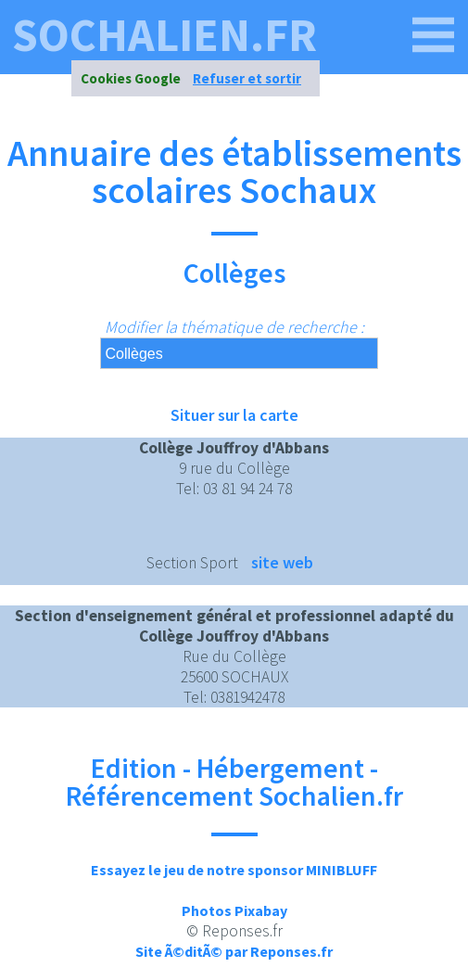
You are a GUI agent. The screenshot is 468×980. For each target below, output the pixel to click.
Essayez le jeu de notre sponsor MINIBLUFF (234, 870)
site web (282, 562)
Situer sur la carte (234, 415)
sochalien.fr (164, 35)
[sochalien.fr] (434, 35)
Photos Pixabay (234, 910)
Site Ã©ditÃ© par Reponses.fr (234, 951)
